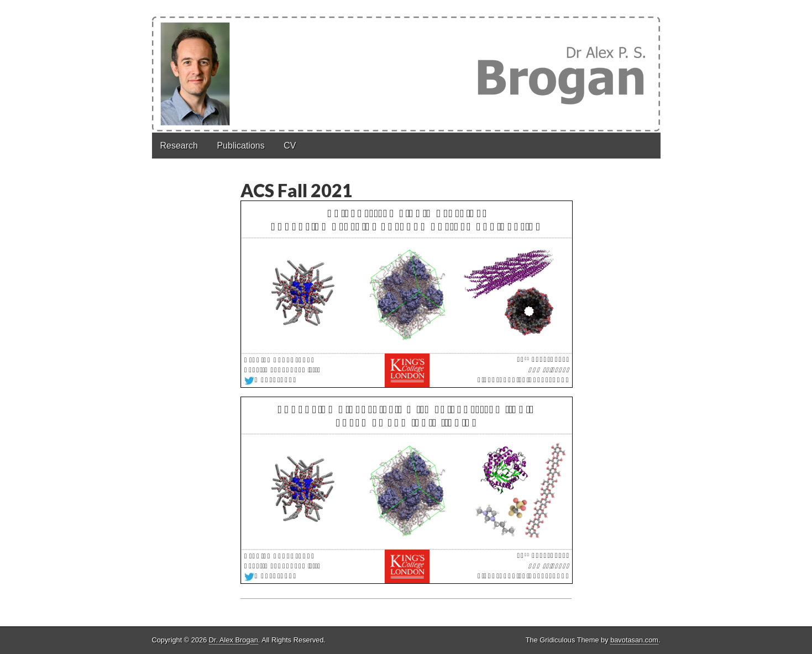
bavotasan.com (634, 640)
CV (290, 146)
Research (179, 146)
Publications (240, 146)
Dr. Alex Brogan (234, 640)
